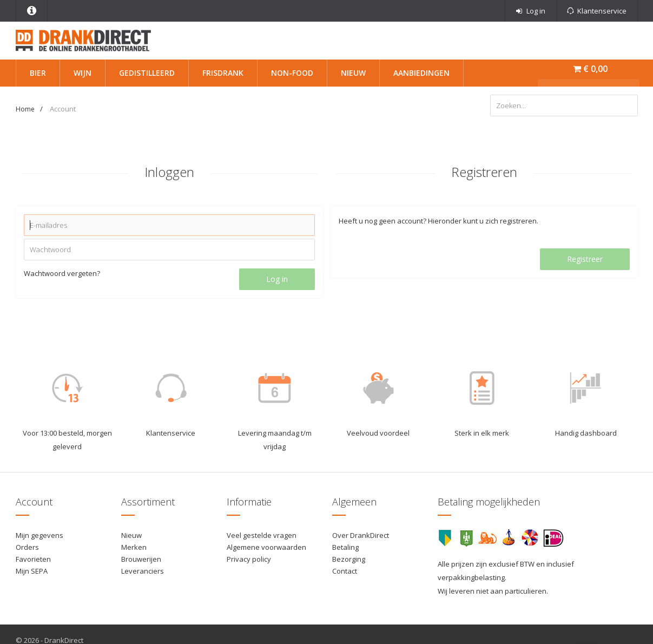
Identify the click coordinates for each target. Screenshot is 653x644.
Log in (277, 279)
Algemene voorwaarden (266, 547)
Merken (134, 547)
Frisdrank (223, 73)
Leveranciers (143, 571)
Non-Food (292, 73)
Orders (27, 547)
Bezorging (349, 559)
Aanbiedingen (421, 73)
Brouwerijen (141, 559)
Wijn (83, 73)
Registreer (585, 259)
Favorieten (33, 559)
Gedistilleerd (147, 73)
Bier (38, 73)
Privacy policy (249, 559)
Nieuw (353, 73)
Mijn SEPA (32, 571)
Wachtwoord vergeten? (62, 273)
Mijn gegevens (39, 535)
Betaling (345, 547)
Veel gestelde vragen (262, 535)
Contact (345, 571)
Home (25, 109)
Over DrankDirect (361, 535)
